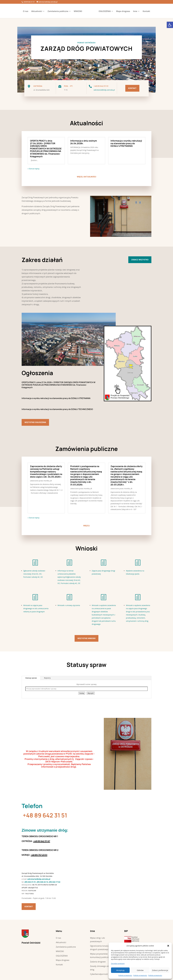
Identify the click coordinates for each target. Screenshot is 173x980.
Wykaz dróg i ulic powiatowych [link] (98, 940)
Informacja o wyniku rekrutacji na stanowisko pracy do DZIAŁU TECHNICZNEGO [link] (57, 409)
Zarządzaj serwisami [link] (118, 964)
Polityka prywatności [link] (125, 975)
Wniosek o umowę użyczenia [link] (69, 605)
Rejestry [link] (47, 678)
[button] (168, 946)
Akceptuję (120, 970)
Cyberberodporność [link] (99, 974)
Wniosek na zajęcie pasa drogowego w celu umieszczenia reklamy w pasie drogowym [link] (36, 608)
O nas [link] (26, 11)
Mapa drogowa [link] (122, 11)
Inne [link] (134, 11)
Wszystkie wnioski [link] (86, 638)
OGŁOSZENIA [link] (104, 11)
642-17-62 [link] (56, 882)
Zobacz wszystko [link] (140, 260)
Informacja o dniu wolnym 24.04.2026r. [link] (84, 142)
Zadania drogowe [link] (98, 962)
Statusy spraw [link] (31, 678)
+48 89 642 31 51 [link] (45, 815)
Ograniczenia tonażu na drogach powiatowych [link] (101, 948)
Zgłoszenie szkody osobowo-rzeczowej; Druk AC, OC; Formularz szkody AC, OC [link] (34, 574)
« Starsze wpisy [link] (34, 169)
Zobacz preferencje (160, 970)
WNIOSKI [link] (79, 11)
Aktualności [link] (38, 11)
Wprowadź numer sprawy (87, 684)
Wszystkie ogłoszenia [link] (35, 422)
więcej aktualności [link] (86, 177)
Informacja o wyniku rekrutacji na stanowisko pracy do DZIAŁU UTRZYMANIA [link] (126, 143)
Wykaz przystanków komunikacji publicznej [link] (100, 956)
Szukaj (82, 693)
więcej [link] (86, 526)
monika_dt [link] (48, 481)
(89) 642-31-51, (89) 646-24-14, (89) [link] (38, 882)
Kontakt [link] (146, 11)
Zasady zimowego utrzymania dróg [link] (103, 968)
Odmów (140, 970)
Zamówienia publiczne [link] (59, 11)
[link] (170, 25)
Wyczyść (91, 693)
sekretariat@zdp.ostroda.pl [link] (104, 90)
